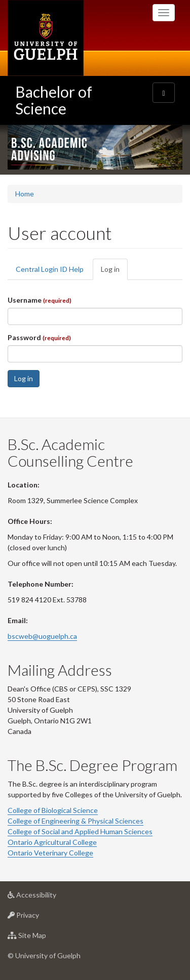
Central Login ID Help (50, 269)
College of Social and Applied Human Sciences (80, 831)
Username (40, 300)
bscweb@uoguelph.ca (42, 636)
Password (39, 337)
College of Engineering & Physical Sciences (75, 821)
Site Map (43, 938)
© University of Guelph (44, 955)
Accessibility (48, 897)
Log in (114, 272)
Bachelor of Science (54, 100)
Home (25, 194)
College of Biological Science (53, 810)
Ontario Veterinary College (50, 853)
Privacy (39, 917)
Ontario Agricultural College (52, 842)
